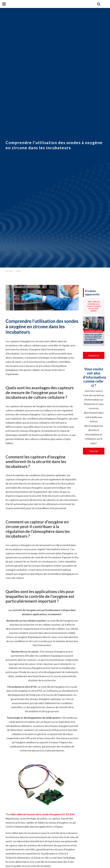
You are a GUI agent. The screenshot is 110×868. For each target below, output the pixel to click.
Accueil (9, 271)
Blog (19, 271)
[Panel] (4, 4)
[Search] (99, 4)
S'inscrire (94, 451)
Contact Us (94, 355)
